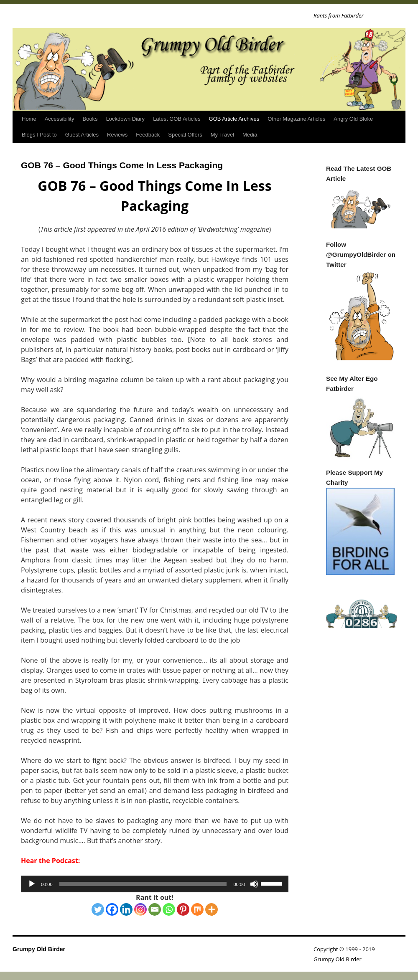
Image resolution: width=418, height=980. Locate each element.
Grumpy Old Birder (39, 949)
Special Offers (185, 135)
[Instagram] (140, 909)
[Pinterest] (183, 909)
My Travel (222, 135)
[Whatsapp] (169, 909)
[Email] (155, 909)
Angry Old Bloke (353, 119)
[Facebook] (112, 909)
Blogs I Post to (39, 135)
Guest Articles (82, 135)
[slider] (143, 884)
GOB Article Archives (234, 119)
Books (90, 119)
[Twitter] (98, 909)
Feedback (148, 135)
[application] (155, 884)
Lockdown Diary (126, 119)
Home (29, 119)
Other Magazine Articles (296, 119)
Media (250, 135)
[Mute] (254, 884)
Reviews (117, 135)
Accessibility (60, 119)
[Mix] (197, 909)
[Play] (32, 884)
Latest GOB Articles (177, 119)
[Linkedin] (126, 909)
